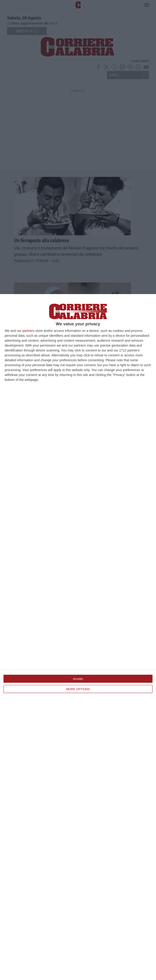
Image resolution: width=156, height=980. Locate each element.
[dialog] (78, 637)
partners (28, 331)
